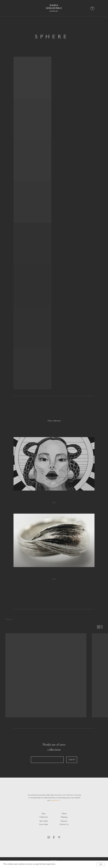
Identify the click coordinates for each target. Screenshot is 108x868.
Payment (64, 821)
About (64, 814)
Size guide (44, 821)
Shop (44, 814)
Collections (44, 817)
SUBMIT (72, 760)
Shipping (64, 817)
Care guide (44, 824)
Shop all (9, 620)
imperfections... (56, 801)
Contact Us (64, 825)
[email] (47, 760)
